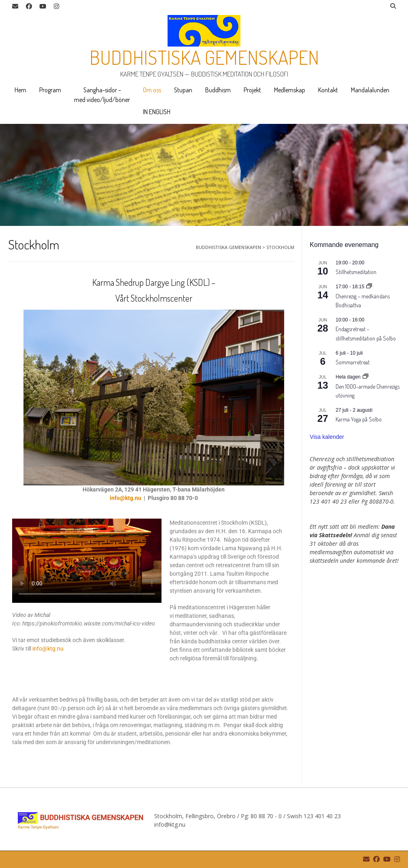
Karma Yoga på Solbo (359, 419)
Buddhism (218, 90)
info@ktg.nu (125, 498)
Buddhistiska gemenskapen (204, 57)
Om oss (152, 90)
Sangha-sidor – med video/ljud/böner (102, 95)
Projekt (252, 90)
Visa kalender (327, 437)
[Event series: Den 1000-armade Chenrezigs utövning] (365, 377)
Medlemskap (290, 90)
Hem (20, 90)
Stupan (183, 90)
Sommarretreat (353, 362)
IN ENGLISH (157, 112)
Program (50, 90)
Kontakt (328, 90)
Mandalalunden (370, 90)
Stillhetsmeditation (356, 272)
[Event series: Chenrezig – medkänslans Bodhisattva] (369, 287)
